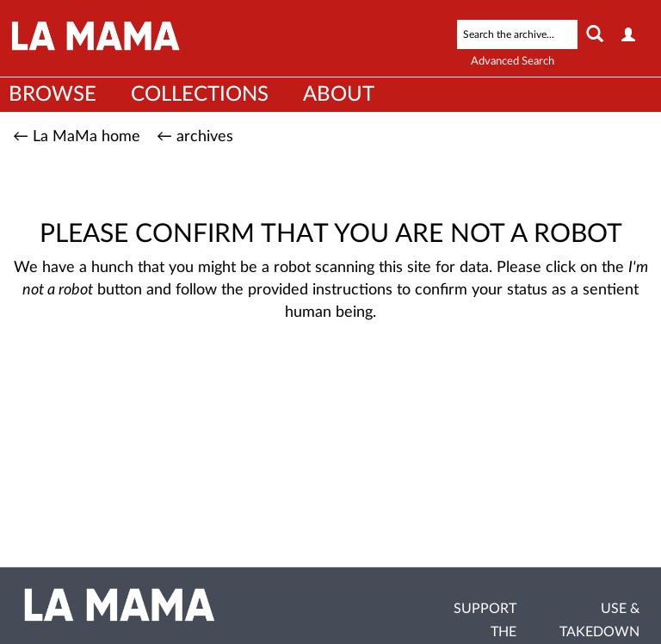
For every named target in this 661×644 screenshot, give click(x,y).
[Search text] (517, 34)
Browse (53, 95)
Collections (200, 95)
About (339, 95)
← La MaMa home (77, 137)
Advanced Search (513, 62)
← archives (195, 137)
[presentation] (368, 391)
